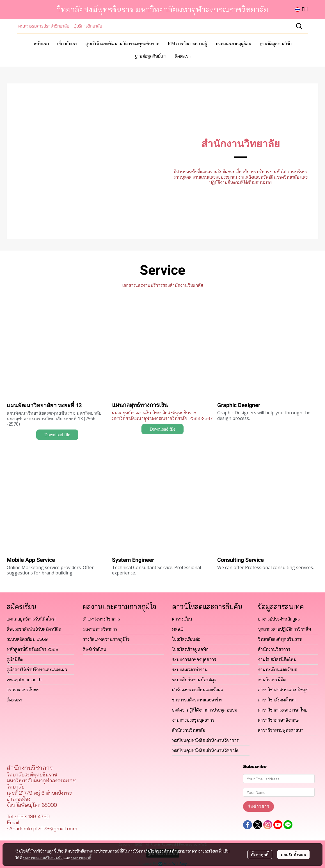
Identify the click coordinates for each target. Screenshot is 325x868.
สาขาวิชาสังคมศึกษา (277, 700)
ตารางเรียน (182, 619)
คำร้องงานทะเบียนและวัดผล (198, 690)
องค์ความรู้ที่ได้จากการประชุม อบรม (205, 710)
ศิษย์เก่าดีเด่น (95, 649)
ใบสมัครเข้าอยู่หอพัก (190, 649)
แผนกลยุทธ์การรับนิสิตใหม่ (31, 619)
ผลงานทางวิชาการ (100, 629)
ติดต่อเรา (14, 700)
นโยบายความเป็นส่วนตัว (43, 858)
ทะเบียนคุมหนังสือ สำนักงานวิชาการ (205, 740)
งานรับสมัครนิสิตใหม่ (277, 659)
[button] (302, 10)
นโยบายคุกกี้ (81, 858)
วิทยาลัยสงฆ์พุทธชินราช (280, 639)
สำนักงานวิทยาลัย (189, 730)
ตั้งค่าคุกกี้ (260, 855)
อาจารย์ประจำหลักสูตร (279, 619)
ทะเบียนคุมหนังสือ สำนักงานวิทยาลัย (206, 750)
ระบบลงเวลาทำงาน (190, 669)
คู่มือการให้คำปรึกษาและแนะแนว (37, 669)
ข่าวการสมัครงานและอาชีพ (197, 700)
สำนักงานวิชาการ (274, 649)
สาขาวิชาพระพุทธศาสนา (281, 730)
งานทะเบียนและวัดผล (278, 669)
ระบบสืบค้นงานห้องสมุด (194, 680)
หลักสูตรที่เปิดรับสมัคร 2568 (33, 649)
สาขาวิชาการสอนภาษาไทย (283, 710)
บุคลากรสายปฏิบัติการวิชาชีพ (284, 629)
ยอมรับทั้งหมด (293, 855)
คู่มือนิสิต (15, 659)
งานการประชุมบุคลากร (193, 720)
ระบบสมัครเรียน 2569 (27, 639)
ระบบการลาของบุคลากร (194, 659)
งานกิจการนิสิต (272, 680)
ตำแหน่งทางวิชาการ (101, 619)
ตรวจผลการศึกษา (23, 690)
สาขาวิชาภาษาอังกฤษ (278, 720)
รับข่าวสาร (258, 806)
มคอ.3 (178, 629)
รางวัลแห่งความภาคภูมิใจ (106, 639)
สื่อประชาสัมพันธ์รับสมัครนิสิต (34, 629)
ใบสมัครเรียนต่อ (186, 639)
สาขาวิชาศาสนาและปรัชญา (283, 690)
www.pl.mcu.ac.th (24, 680)
